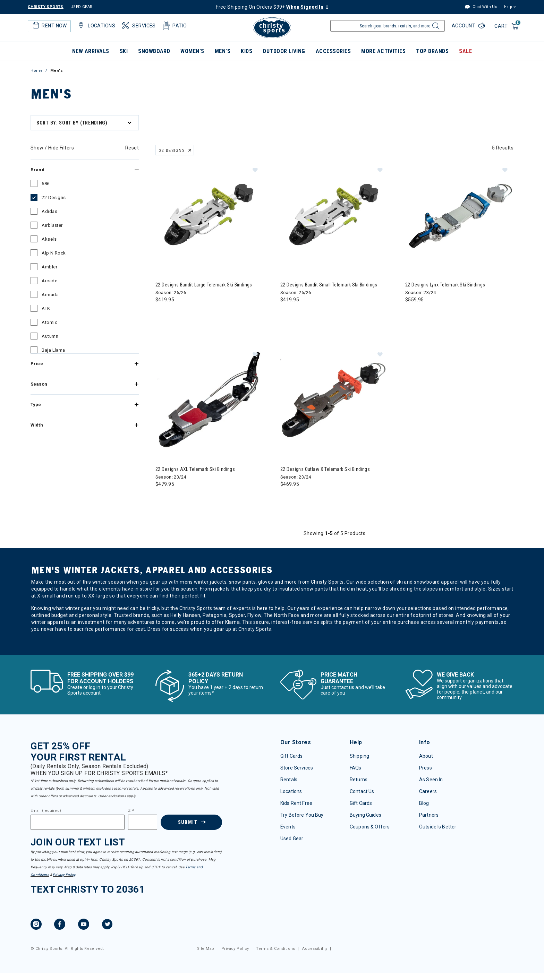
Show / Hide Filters (52, 148)
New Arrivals (91, 51)
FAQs (356, 768)
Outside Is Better (438, 827)
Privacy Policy (64, 875)
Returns (359, 780)
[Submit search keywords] (435, 28)
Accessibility (315, 949)
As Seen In (431, 780)
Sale (465, 51)
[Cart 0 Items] (507, 27)
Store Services (297, 768)
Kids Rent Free (296, 803)
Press (426, 768)
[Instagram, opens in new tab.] (36, 925)
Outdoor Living (284, 51)
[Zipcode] (143, 822)
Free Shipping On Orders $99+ (270, 7)
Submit (188, 822)
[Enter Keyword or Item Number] (388, 26)
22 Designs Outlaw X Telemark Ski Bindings (325, 469)
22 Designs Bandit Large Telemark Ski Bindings (204, 285)
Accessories (333, 51)
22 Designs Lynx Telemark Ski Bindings (445, 285)
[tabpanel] (272, 384)
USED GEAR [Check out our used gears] (82, 7)
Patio (174, 26)
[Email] (78, 822)
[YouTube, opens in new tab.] (84, 925)
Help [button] (508, 7)
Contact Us (362, 791)
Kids (246, 51)
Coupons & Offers (370, 827)
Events (288, 827)
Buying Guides (365, 815)
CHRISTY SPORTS (46, 7)
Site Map (206, 949)
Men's (223, 51)
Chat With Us (481, 7)
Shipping (359, 756)
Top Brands (432, 51)
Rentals (289, 780)
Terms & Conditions (276, 949)
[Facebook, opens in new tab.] (60, 925)
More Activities (383, 51)
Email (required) (46, 811)
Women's (192, 51)
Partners (429, 815)
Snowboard (154, 51)
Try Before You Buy (302, 815)
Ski (124, 51)
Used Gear (292, 839)
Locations (96, 26)
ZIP (131, 811)
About (426, 756)
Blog (424, 803)
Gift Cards (291, 756)
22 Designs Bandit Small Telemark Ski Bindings (329, 285)
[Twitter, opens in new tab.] (107, 925)
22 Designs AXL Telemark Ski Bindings (195, 469)
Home (37, 71)
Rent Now (49, 26)
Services (138, 26)
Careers (428, 791)
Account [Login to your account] (464, 26)
